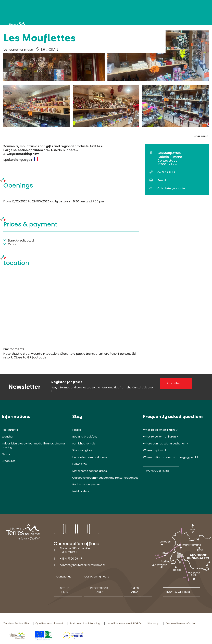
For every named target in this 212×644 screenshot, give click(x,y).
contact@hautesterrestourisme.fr (82, 565)
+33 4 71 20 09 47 (71, 559)
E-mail (162, 180)
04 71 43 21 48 (166, 172)
